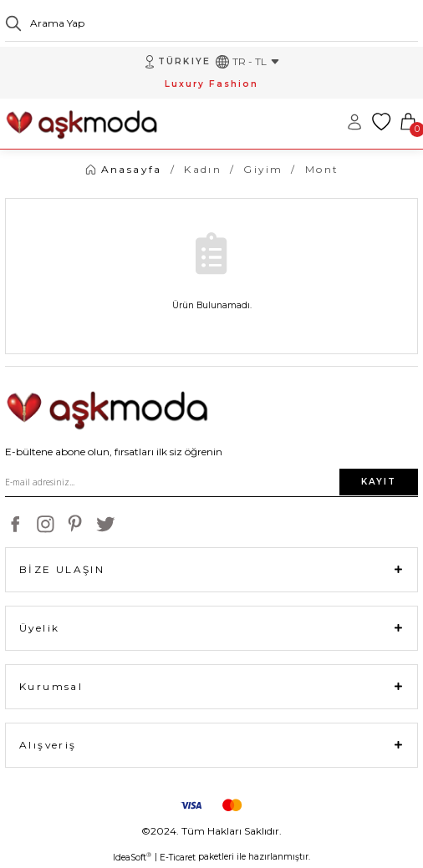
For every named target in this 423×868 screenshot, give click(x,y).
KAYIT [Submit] (379, 482)
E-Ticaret (178, 858)
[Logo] (82, 122)
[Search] (211, 23)
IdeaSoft (132, 857)
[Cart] (408, 122)
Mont (322, 169)
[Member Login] (354, 122)
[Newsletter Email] (211, 482)
